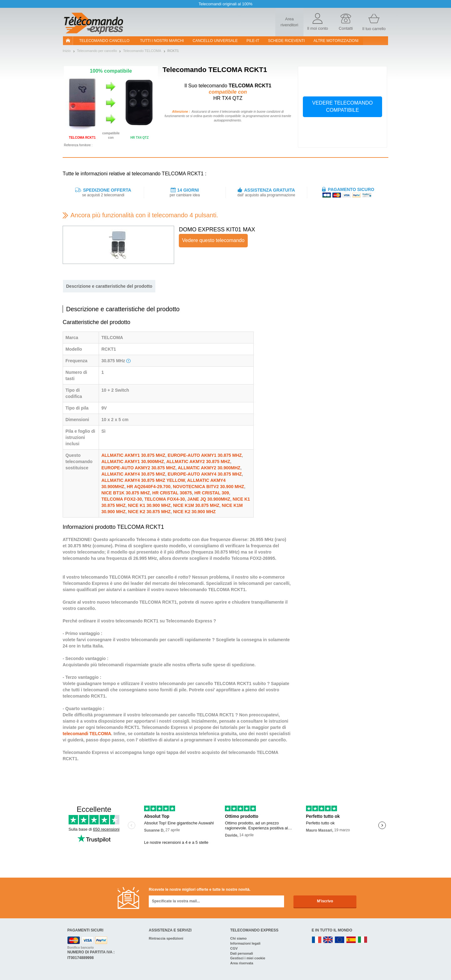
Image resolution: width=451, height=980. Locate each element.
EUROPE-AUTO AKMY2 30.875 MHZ (139, 468)
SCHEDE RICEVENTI (286, 41)
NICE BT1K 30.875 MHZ (126, 493)
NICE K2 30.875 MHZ (149, 512)
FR (317, 940)
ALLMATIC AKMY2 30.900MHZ (209, 468)
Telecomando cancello (104, 41)
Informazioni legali (245, 943)
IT (363, 940)
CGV (234, 948)
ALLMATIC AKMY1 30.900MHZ (133, 462)
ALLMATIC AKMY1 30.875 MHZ (133, 455)
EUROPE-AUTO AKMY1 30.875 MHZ (205, 455)
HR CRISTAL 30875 (172, 493)
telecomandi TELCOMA (87, 734)
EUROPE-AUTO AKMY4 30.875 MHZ (205, 474)
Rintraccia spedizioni (166, 938)
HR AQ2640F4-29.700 (149, 487)
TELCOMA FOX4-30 (165, 499)
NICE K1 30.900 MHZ (149, 505)
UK (328, 940)
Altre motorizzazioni (336, 41)
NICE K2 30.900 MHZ (194, 512)
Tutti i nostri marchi (162, 41)
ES (351, 940)
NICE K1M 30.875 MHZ (196, 505)
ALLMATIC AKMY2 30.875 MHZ (198, 462)
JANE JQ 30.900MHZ (209, 499)
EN (340, 940)
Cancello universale (215, 41)
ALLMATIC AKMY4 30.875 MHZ (133, 474)
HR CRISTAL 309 (212, 493)
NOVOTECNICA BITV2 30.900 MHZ (208, 487)
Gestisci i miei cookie (248, 958)
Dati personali (242, 953)
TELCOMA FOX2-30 (122, 499)
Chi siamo (238, 938)
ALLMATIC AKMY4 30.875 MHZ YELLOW (143, 480)
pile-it (253, 41)
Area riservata (242, 963)
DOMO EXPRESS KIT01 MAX (217, 230)
